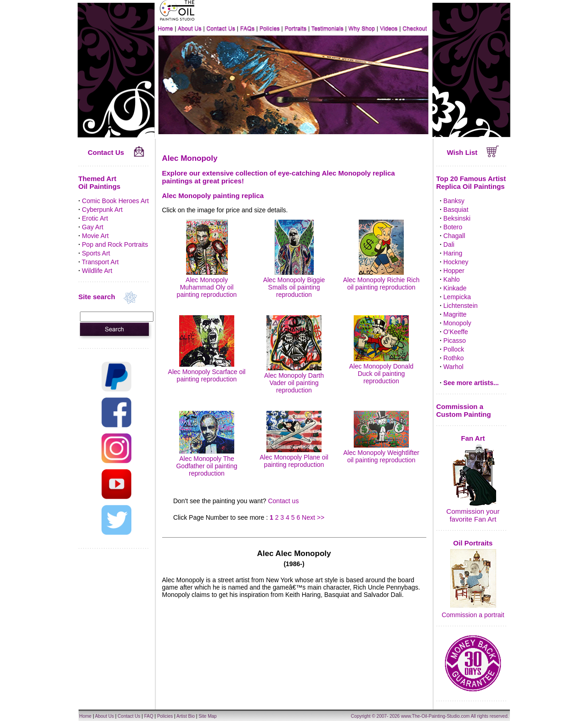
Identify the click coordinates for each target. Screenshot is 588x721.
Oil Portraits (473, 543)
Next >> (313, 517)
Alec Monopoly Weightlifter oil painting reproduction (381, 453)
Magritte (455, 314)
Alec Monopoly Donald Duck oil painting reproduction (381, 370)
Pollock (454, 349)
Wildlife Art (97, 271)
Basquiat (456, 210)
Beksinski (457, 218)
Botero (453, 227)
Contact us (283, 501)
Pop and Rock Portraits (115, 244)
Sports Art (96, 253)
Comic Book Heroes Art (115, 201)
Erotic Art (95, 218)
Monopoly (457, 323)
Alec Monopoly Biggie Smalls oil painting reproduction (294, 284)
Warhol (453, 367)
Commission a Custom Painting (464, 410)
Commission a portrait (473, 615)
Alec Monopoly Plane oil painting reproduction (294, 457)
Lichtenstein (461, 306)
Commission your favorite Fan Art (473, 515)
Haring (453, 253)
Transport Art (100, 262)
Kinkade (455, 288)
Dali (449, 244)
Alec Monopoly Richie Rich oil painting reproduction (382, 280)
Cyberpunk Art (102, 210)
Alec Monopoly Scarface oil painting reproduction (207, 372)
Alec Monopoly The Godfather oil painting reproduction (206, 462)
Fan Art (473, 438)
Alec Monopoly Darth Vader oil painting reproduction (294, 379)
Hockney (456, 262)
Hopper (454, 271)
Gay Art (93, 227)
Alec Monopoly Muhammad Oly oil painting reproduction (207, 284)
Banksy (454, 201)
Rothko (453, 358)
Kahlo (452, 279)
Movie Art (95, 236)
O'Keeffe (456, 332)
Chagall (454, 236)
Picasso (455, 341)
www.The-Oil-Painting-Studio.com (435, 716)
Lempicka (457, 297)
